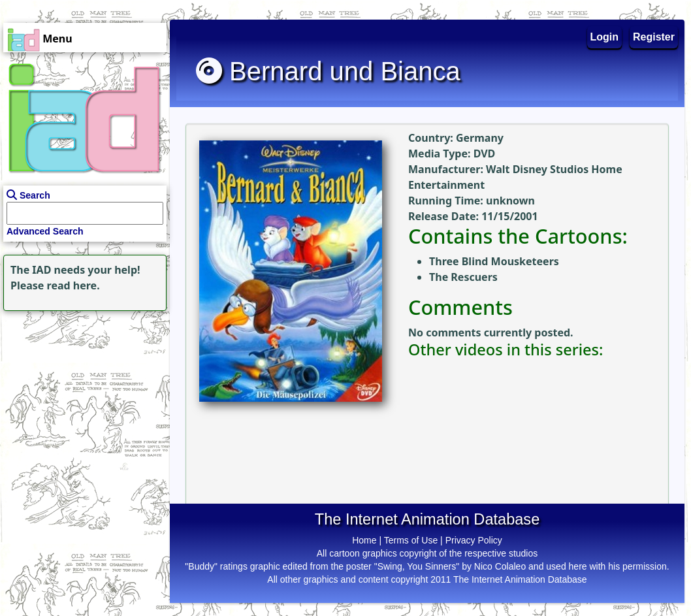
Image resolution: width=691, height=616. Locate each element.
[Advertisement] (82, 396)
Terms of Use (411, 540)
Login (605, 37)
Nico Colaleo (500, 566)
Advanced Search (45, 231)
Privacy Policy (474, 540)
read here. (73, 285)
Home (364, 540)
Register (654, 37)
